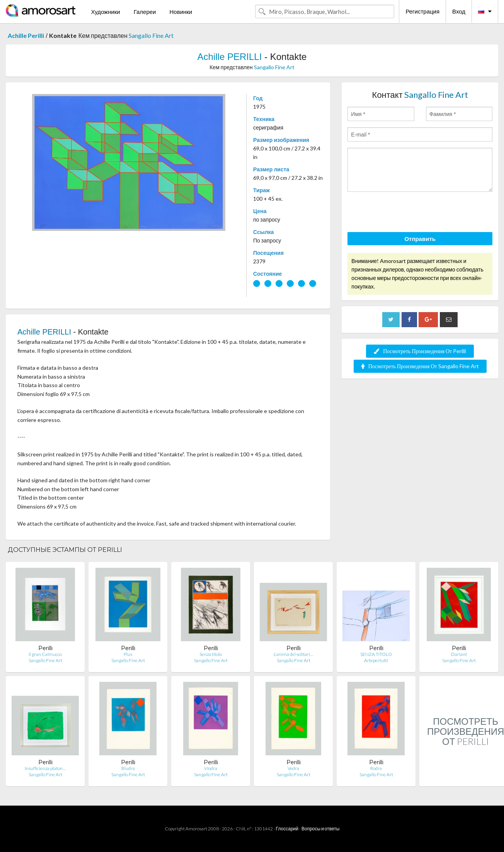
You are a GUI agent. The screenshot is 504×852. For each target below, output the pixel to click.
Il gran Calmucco (45, 654)
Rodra (376, 768)
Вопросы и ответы (320, 829)
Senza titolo (211, 654)
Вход (459, 11)
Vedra (293, 768)
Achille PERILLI (230, 57)
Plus (128, 654)
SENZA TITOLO (376, 654)
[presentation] (406, 213)
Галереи (145, 12)
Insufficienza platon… (45, 768)
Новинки (181, 12)
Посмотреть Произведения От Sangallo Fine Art (420, 366)
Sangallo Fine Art (151, 35)
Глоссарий (287, 829)
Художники (105, 12)
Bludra (128, 768)
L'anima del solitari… (293, 654)
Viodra (211, 768)
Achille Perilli (26, 35)
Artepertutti (376, 660)
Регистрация (422, 11)
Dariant (459, 654)
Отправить (420, 239)
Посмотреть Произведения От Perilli (420, 351)
